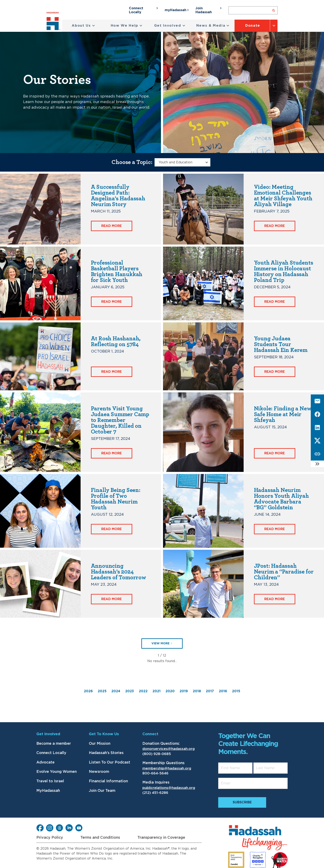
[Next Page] (162, 644)
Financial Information (108, 781)
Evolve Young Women (57, 772)
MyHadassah (48, 791)
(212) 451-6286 (155, 793)
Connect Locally (51, 753)
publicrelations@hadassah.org (169, 788)
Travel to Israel (50, 781)
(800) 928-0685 (157, 754)
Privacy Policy (50, 838)
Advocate (45, 762)
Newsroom (99, 772)
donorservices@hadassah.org (169, 749)
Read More (111, 226)
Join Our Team (102, 791)
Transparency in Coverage (161, 838)
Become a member (54, 744)
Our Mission (100, 744)
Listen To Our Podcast (110, 762)
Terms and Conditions (100, 838)
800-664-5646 (155, 773)
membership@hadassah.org (167, 768)
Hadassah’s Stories (106, 753)
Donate (253, 26)
